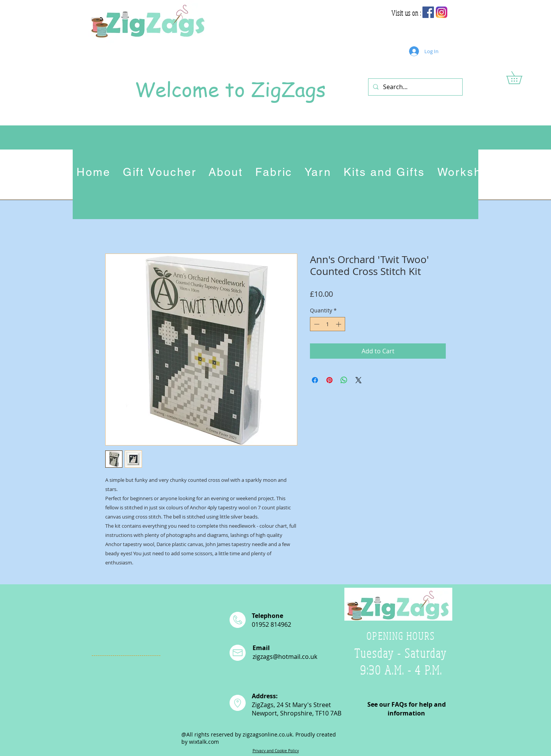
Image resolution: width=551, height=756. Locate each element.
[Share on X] (359, 380)
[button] (520, 78)
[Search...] (415, 87)
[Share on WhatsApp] (344, 380)
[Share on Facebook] (315, 380)
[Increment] (339, 324)
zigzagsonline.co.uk (267, 734)
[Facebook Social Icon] (428, 12)
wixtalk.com (204, 742)
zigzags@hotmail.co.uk (285, 657)
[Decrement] (316, 324)
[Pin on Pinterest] (329, 380)
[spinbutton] (328, 324)
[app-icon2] (442, 12)
